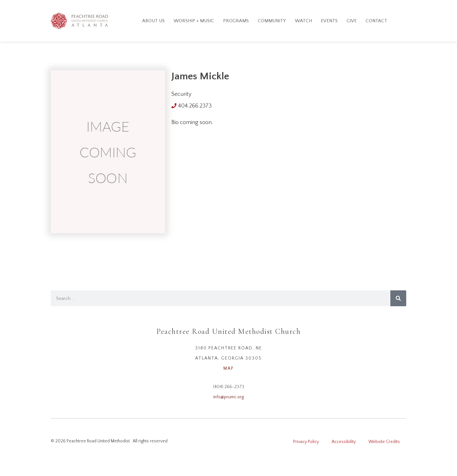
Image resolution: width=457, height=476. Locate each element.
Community (272, 21)
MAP (229, 368)
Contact (376, 21)
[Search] (398, 298)
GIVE (352, 21)
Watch (303, 21)
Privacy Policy (306, 442)
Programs (236, 21)
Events (329, 21)
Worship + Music (194, 21)
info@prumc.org (228, 397)
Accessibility (344, 442)
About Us (153, 21)
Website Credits (384, 442)
